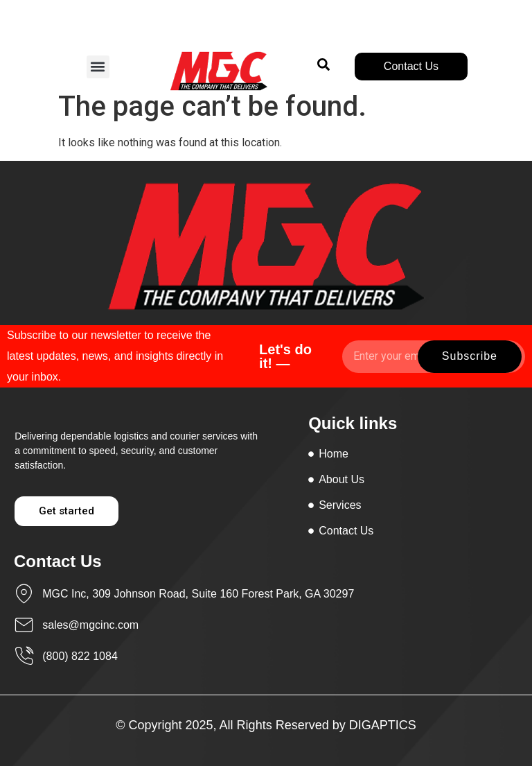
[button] (98, 67)
